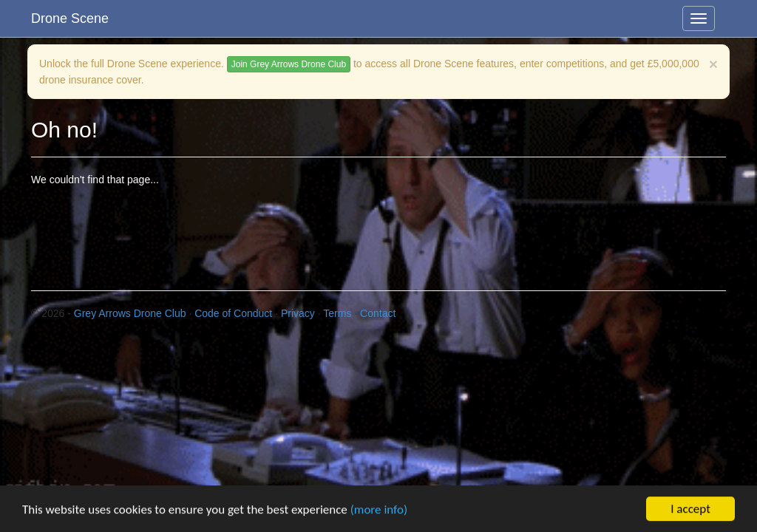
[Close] (713, 64)
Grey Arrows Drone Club (130, 313)
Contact (378, 313)
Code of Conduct (233, 313)
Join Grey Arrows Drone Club (289, 64)
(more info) (379, 509)
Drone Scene (70, 18)
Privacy (298, 313)
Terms (337, 313)
